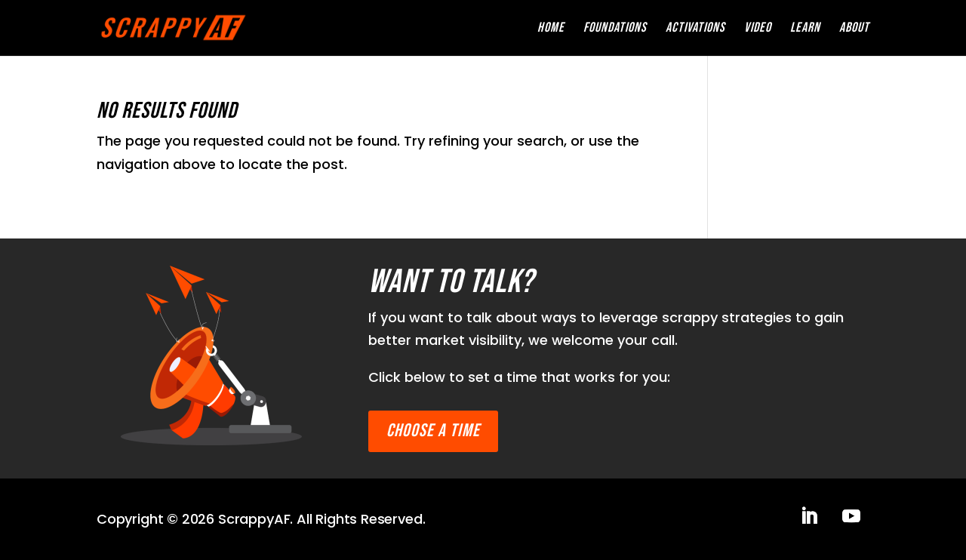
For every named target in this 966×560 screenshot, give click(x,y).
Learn (805, 29)
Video (758, 29)
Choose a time (433, 431)
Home (551, 29)
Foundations (615, 29)
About (854, 29)
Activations (695, 29)
